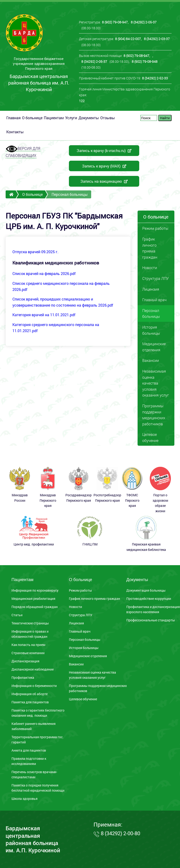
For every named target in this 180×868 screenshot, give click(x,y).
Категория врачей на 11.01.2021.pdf (44, 315)
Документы (89, 118)
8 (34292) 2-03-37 (157, 39)
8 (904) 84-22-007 (128, 39)
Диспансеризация (25, 661)
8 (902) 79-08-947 (115, 22)
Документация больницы (146, 590)
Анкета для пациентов (29, 750)
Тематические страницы (30, 623)
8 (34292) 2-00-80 (120, 833)
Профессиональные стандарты (151, 620)
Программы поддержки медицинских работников (154, 415)
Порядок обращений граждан (35, 607)
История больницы (151, 330)
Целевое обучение (150, 437)
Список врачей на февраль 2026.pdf (44, 273)
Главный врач (154, 300)
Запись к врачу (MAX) (104, 166)
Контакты (15, 132)
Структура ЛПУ (156, 278)
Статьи (17, 615)
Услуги (71, 118)
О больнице (32, 118)
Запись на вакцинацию (104, 181)
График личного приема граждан (150, 248)
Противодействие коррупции (149, 599)
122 (82, 101)
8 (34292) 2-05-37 (144, 22)
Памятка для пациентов (30, 702)
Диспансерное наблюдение (33, 669)
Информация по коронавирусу (35, 590)
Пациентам (54, 118)
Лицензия (151, 289)
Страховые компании (28, 653)
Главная (13, 118)
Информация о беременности (34, 686)
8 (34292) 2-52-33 (155, 78)
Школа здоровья (24, 799)
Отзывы (108, 118)
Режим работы (155, 228)
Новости (150, 268)
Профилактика (23, 678)
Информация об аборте (30, 694)
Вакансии (151, 360)
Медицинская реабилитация (33, 599)
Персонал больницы (85, 640)
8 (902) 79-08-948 (145, 61)
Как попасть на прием (28, 645)
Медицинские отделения (154, 347)
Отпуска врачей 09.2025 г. (35, 252)
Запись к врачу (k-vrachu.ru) (104, 150)
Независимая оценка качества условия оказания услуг (156, 383)
